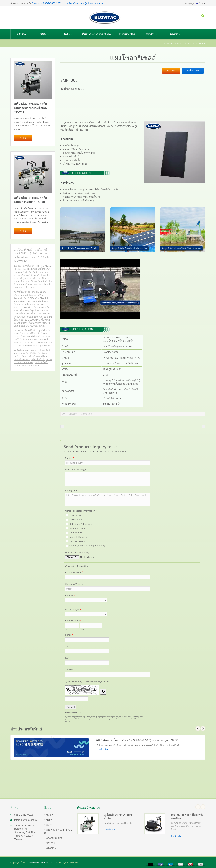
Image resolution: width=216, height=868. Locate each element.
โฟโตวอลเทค (86, 414)
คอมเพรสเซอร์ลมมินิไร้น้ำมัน (27, 353)
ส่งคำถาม (171, 70)
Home (167, 44)
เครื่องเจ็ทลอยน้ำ (22, 360)
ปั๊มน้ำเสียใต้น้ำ (41, 363)
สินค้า (68, 34)
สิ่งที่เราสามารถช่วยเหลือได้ (98, 34)
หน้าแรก (21, 34)
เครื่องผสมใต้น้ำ (39, 356)
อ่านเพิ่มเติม (109, 830)
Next (203, 807)
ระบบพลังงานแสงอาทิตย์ (194, 44)
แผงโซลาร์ (73, 414)
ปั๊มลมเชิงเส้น (45, 350)
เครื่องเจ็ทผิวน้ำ (38, 360)
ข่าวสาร (152, 34)
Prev (198, 807)
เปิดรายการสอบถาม (19, 3)
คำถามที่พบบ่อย (128, 34)
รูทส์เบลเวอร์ (25, 356)
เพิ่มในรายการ (193, 70)
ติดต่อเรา (175, 34)
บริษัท (45, 34)
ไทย (199, 3)
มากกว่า (23, 138)
